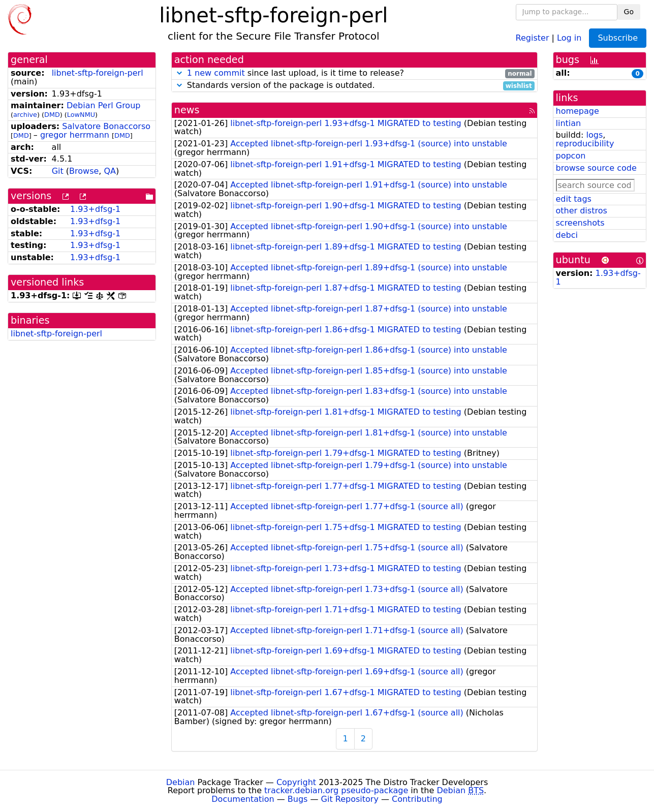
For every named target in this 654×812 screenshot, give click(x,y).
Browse (84, 171)
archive (25, 115)
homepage (578, 111)
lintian (569, 123)
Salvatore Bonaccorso (106, 126)
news (187, 110)
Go (629, 12)
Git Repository (350, 799)
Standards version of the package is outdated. (354, 86)
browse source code (596, 168)
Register (533, 37)
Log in (569, 37)
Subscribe (618, 38)
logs (594, 135)
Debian (181, 782)
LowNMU (81, 115)
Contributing (417, 799)
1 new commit (216, 73)
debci (567, 235)
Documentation (243, 799)
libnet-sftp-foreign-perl (98, 73)
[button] (179, 73)
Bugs (298, 799)
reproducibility (585, 144)
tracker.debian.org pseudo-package (336, 790)
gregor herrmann (75, 135)
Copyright (296, 782)
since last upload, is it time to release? (354, 73)
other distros (582, 211)
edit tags (574, 199)
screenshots (580, 223)
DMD (52, 115)
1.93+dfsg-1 (95, 209)
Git (58, 171)
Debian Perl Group (104, 105)
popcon (571, 156)
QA (110, 171)
